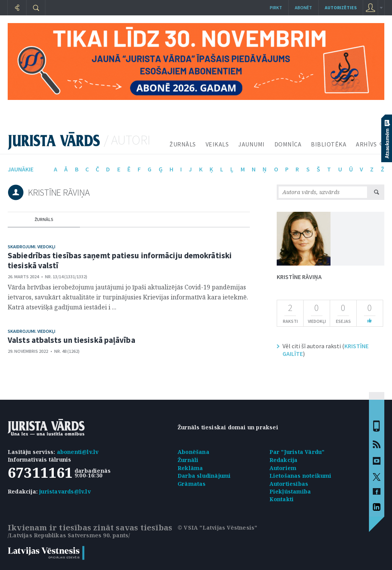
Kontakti (282, 499)
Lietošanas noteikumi (301, 476)
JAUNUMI (252, 144)
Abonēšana (194, 452)
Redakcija (284, 460)
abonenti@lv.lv (78, 452)
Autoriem (283, 468)
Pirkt (276, 7)
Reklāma (190, 468)
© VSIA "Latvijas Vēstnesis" (217, 528)
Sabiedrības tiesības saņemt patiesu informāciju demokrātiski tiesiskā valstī (120, 260)
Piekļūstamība (290, 491)
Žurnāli (188, 460)
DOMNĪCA (288, 144)
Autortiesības (289, 484)
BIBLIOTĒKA (329, 144)
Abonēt (303, 7)
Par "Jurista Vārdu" (297, 452)
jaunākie (21, 169)
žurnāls (44, 219)
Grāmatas (192, 484)
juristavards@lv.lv (65, 491)
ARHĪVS (366, 144)
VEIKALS (217, 144)
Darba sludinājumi (204, 476)
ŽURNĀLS (183, 144)
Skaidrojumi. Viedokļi (32, 247)
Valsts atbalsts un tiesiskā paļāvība (71, 340)
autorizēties (341, 7)
